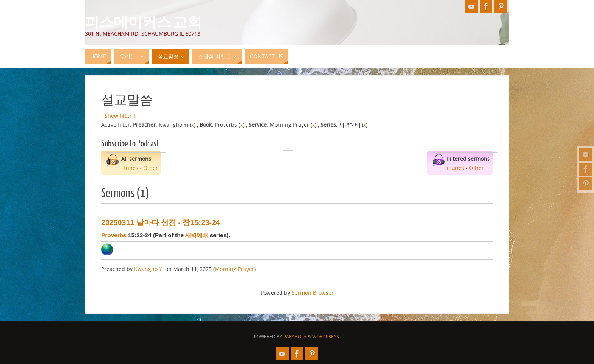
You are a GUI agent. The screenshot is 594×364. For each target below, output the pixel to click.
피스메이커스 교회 (143, 21)
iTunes (130, 168)
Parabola (295, 337)
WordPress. (326, 337)
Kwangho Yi (149, 269)
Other (151, 168)
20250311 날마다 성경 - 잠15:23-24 (161, 222)
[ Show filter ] (118, 116)
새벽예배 (197, 235)
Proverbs (114, 235)
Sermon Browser (313, 293)
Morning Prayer (234, 269)
